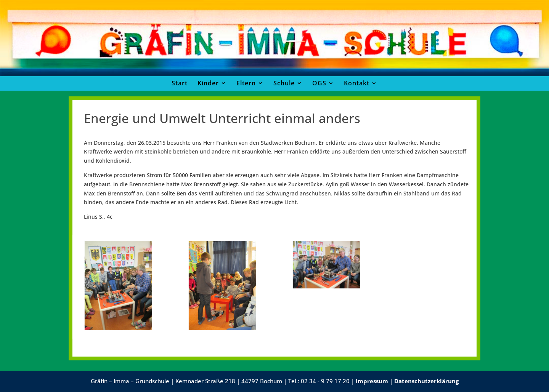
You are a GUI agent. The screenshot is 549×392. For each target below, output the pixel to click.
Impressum (372, 381)
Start (180, 83)
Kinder (208, 83)
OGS (319, 83)
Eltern (246, 83)
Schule (284, 83)
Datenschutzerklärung (426, 381)
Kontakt (357, 83)
